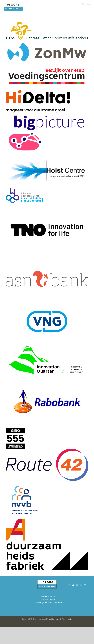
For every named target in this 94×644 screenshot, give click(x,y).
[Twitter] (73, 585)
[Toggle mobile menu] (89, 4)
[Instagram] (77, 585)
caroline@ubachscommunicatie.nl (51, 603)
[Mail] (85, 585)
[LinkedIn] (81, 585)
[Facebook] (69, 585)
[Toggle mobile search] (84, 4)
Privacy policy (67, 619)
